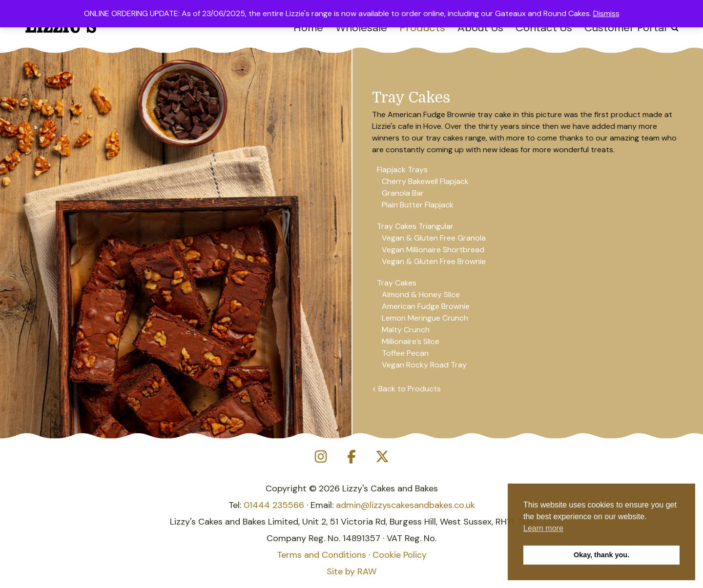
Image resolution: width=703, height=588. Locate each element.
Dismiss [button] (606, 13)
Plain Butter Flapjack (418, 205)
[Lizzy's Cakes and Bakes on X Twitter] (382, 457)
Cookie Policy (400, 555)
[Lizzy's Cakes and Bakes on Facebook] (351, 457)
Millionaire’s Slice (411, 341)
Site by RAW (351, 571)
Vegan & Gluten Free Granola (434, 238)
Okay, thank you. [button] (601, 555)
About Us (480, 28)
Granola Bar (403, 193)
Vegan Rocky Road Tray (424, 365)
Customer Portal (625, 28)
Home (308, 28)
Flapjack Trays (402, 170)
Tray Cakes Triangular (415, 226)
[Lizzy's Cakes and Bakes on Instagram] (321, 457)
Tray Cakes (397, 283)
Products (422, 28)
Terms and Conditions (321, 555)
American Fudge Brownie (426, 306)
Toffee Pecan (405, 353)
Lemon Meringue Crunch (425, 318)
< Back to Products (406, 389)
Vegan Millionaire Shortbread (433, 250)
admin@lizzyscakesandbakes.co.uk (405, 505)
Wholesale (361, 28)
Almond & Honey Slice (421, 294)
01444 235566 (274, 505)
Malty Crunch (406, 330)
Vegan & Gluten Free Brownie (434, 261)
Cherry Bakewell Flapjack (425, 181)
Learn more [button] (543, 528)
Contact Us (544, 28)
